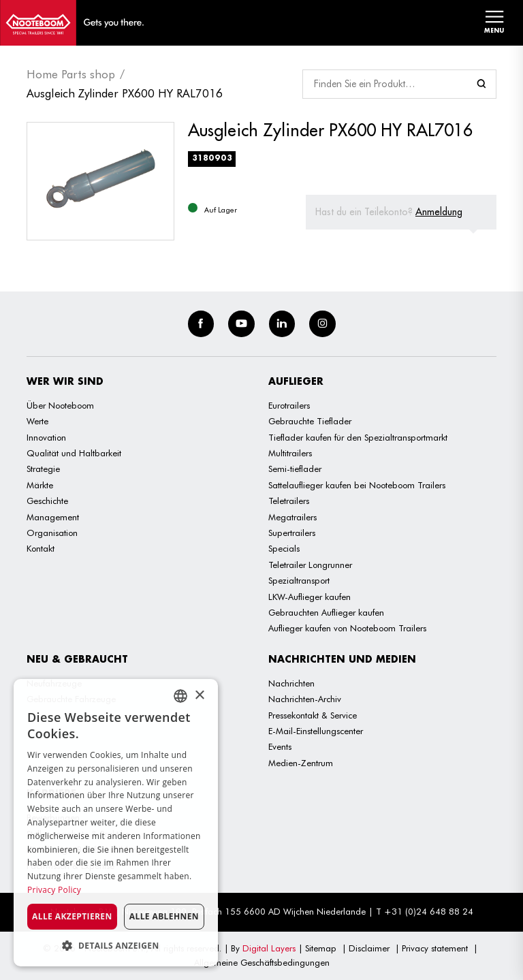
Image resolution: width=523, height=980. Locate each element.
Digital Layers (269, 948)
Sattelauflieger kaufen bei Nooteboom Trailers (357, 485)
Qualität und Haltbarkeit (74, 453)
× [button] (199, 696)
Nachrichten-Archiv (305, 699)
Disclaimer (369, 948)
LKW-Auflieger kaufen (310, 597)
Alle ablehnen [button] (164, 916)
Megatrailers (292, 517)
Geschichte (47, 501)
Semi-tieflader (295, 469)
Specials (284, 548)
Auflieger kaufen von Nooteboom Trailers (347, 628)
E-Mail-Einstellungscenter (316, 731)
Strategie (43, 469)
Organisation (52, 533)
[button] (116, 946)
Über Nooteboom (60, 405)
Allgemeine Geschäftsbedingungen (262, 962)
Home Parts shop (71, 74)
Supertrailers (292, 533)
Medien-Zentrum (301, 763)
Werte (37, 421)
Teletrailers (289, 501)
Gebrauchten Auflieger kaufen (326, 612)
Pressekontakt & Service (313, 715)
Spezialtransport (299, 580)
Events (280, 746)
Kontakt (41, 548)
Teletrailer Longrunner (310, 565)
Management (53, 517)
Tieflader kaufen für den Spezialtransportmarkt (358, 437)
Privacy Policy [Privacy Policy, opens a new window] (54, 890)
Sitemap (321, 948)
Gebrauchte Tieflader (310, 421)
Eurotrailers (289, 405)
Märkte (40, 485)
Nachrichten (291, 683)
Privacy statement (435, 948)
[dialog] (116, 823)
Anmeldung (439, 212)
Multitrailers (290, 453)
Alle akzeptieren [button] (72, 916)
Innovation (46, 437)
